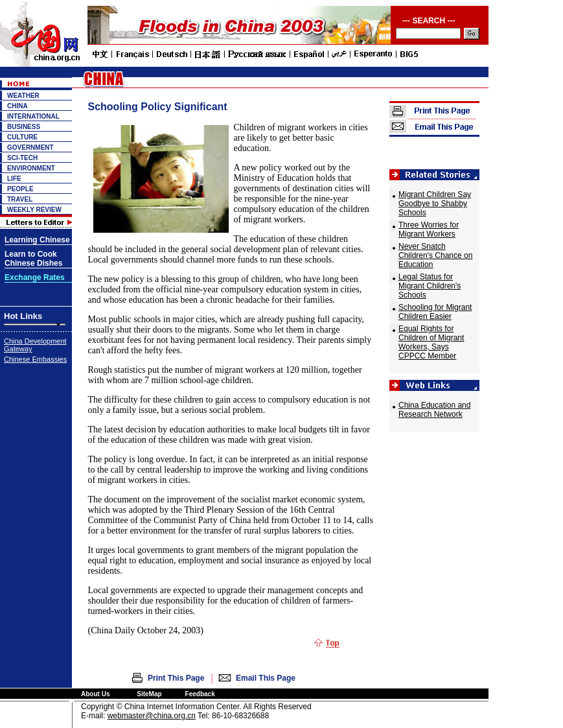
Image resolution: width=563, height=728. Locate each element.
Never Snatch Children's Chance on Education (435, 255)
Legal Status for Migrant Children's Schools (430, 286)
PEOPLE (20, 189)
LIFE (14, 179)
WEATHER (23, 96)
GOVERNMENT (30, 147)
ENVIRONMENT (31, 168)
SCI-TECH (22, 158)
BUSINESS (24, 127)
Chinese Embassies (35, 359)
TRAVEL (20, 199)
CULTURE (22, 137)
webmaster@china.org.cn (152, 716)
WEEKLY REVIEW (34, 210)
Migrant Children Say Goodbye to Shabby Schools (435, 204)
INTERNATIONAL (33, 116)
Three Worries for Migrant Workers (429, 229)
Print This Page (176, 678)
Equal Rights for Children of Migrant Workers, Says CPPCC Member (431, 342)
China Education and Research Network (434, 410)
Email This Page (266, 678)
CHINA (17, 106)
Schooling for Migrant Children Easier (435, 312)
